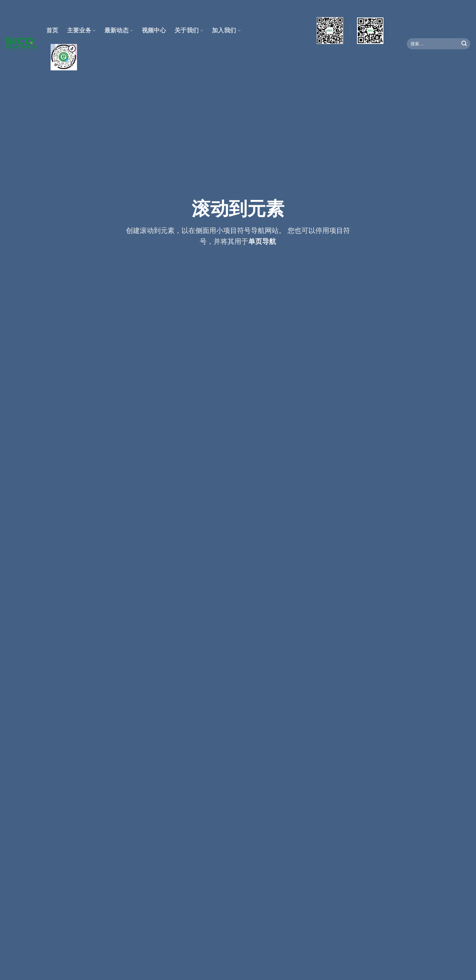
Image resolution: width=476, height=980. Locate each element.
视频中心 (154, 30)
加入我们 (226, 30)
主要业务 (81, 30)
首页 (52, 30)
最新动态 (119, 30)
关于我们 (189, 30)
